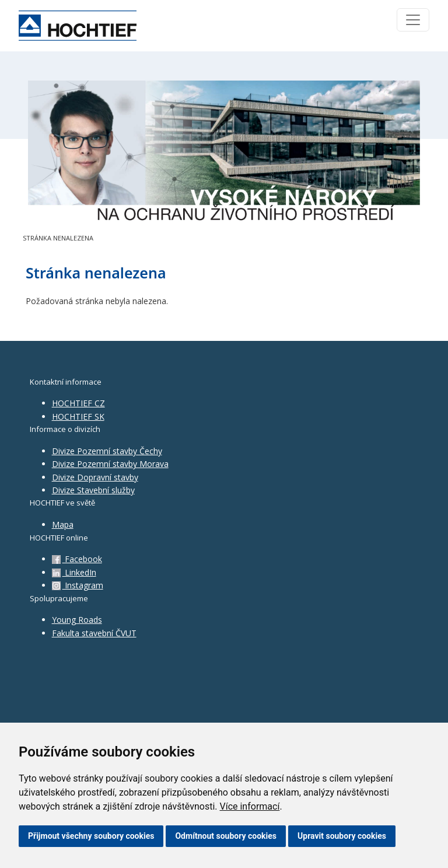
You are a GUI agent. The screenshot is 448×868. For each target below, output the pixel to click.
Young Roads (77, 620)
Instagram (78, 585)
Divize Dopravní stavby (95, 477)
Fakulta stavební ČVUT (94, 633)
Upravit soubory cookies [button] (342, 836)
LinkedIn (74, 572)
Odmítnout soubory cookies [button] (226, 836)
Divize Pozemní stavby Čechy (107, 451)
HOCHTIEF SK (78, 416)
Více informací (249, 806)
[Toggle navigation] (413, 20)
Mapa (63, 524)
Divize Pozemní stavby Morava (110, 464)
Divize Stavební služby (93, 490)
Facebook (77, 559)
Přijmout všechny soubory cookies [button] (91, 836)
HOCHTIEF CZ (78, 403)
